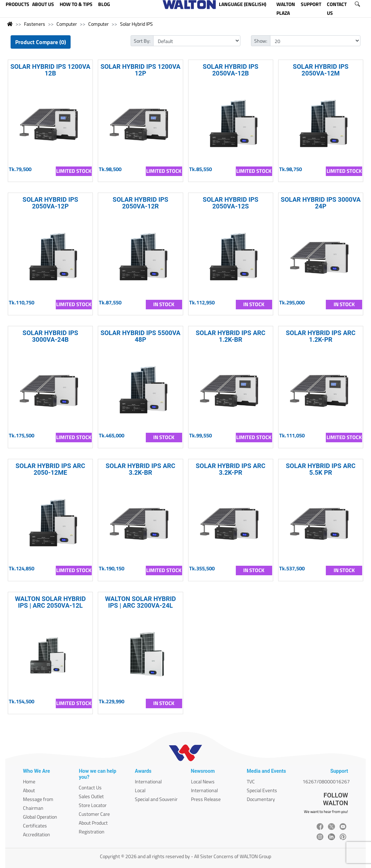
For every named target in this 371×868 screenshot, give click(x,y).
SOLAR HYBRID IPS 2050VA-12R (140, 203)
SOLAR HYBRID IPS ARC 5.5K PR (321, 469)
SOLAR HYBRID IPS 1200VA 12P (141, 70)
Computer (67, 24)
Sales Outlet (91, 796)
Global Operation (40, 817)
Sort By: (142, 41)
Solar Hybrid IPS (136, 24)
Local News (203, 781)
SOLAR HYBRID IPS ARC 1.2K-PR (321, 336)
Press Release (206, 799)
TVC (251, 781)
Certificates (35, 825)
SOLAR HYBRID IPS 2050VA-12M (321, 70)
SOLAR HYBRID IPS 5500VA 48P (141, 336)
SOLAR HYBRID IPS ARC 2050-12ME (50, 469)
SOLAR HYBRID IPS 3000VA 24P (321, 203)
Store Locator (93, 805)
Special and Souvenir (156, 799)
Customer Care (94, 814)
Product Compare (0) (41, 42)
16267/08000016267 (326, 781)
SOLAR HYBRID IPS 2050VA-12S (231, 203)
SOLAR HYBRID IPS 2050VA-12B (231, 70)
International (148, 781)
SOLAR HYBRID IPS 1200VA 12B (50, 70)
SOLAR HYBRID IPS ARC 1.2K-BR (230, 336)
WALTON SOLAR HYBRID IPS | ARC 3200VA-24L (140, 602)
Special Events (262, 790)
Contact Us (90, 787)
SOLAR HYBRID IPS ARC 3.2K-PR (230, 469)
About (29, 790)
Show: (261, 41)
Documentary (261, 799)
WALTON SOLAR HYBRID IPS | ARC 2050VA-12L (50, 602)
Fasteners (35, 24)
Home (29, 781)
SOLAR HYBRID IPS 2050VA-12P (50, 203)
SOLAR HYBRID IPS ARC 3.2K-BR (140, 469)
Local (140, 790)
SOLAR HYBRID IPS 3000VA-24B (50, 336)
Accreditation (37, 834)
